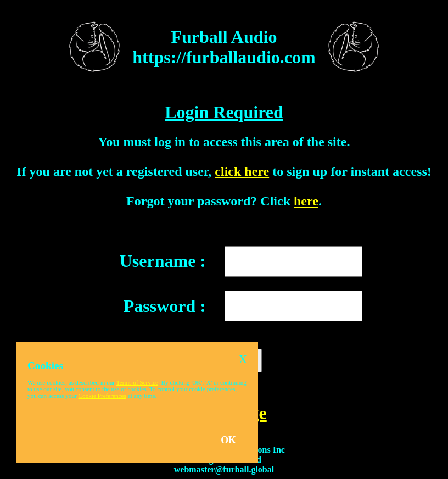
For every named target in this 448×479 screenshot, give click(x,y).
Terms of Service (137, 382)
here (306, 201)
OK (228, 440)
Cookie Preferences (102, 396)
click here (242, 171)
